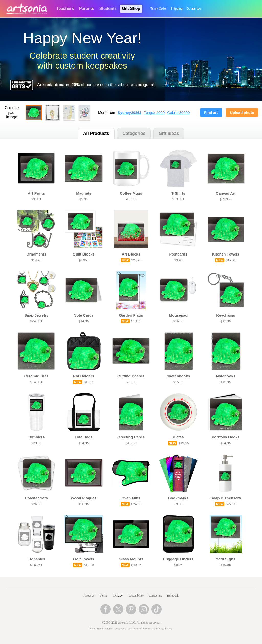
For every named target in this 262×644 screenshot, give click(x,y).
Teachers (65, 9)
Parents (87, 9)
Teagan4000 (154, 113)
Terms (104, 596)
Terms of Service (141, 629)
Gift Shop (131, 9)
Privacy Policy (164, 629)
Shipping (177, 9)
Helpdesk (173, 596)
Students (108, 9)
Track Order (159, 9)
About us (89, 596)
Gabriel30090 (178, 113)
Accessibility (136, 596)
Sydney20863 (130, 113)
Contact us (155, 596)
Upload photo (242, 113)
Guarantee (194, 9)
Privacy (118, 596)
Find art (211, 113)
